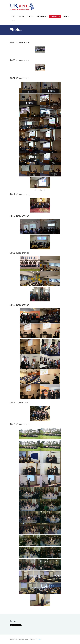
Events (30, 16)
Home (13, 16)
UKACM (21, 16)
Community (55, 16)
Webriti (39, 639)
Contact (66, 16)
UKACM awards (42, 16)
